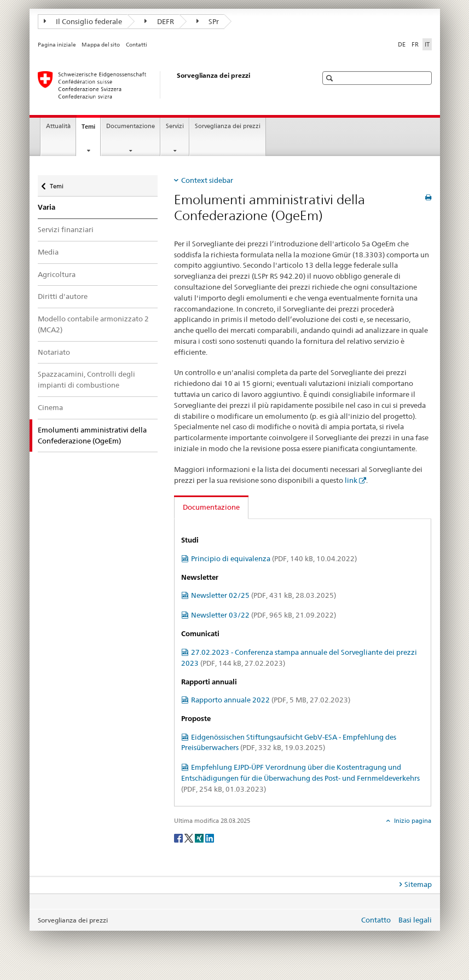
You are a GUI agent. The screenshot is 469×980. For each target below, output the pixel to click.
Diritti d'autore (63, 296)
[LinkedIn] (210, 837)
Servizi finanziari (66, 229)
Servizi (175, 126)
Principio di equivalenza (274, 558)
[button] (331, 78)
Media (48, 252)
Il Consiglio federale (83, 21)
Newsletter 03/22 (264, 615)
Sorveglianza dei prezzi (228, 126)
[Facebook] (179, 837)
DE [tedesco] (402, 44)
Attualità (58, 126)
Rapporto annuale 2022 (271, 700)
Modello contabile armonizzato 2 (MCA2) (93, 324)
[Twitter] (190, 837)
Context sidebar (207, 180)
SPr (208, 21)
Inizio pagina (412, 821)
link (351, 480)
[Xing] (200, 837)
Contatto (376, 920)
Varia (47, 207)
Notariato (54, 352)
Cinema (50, 407)
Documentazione (131, 126)
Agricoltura (57, 274)
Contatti (137, 45)
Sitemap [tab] (418, 884)
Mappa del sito (101, 45)
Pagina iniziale (57, 45)
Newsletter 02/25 (264, 595)
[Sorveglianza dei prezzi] (166, 85)
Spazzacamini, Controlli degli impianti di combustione (86, 379)
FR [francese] (415, 44)
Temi (91, 129)
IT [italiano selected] (427, 44)
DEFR (159, 21)
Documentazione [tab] (211, 507)
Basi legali (415, 920)
